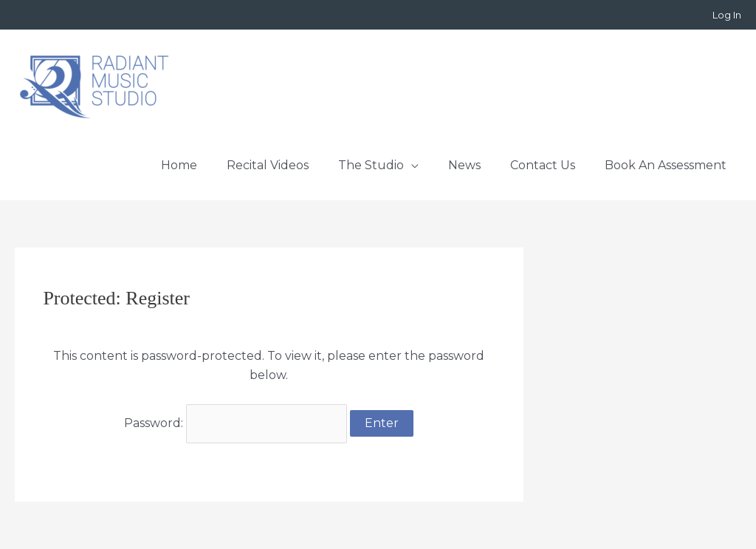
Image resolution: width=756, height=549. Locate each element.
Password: (236, 423)
